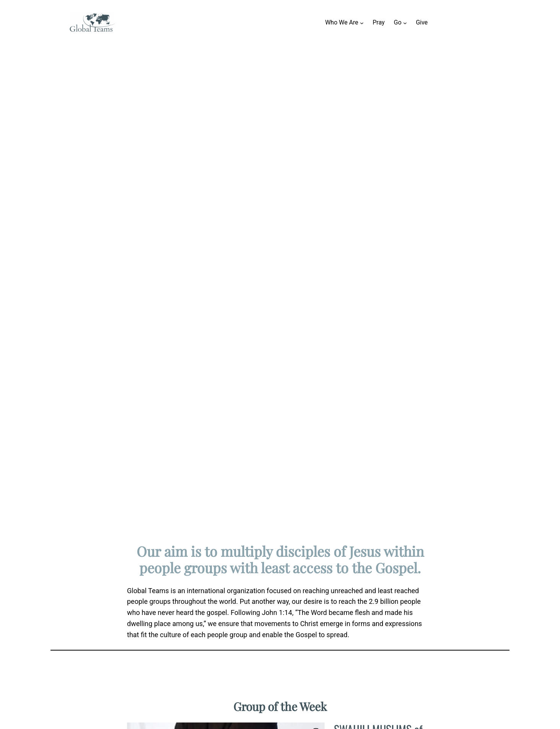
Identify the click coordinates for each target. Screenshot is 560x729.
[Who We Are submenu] (362, 23)
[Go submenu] (405, 23)
